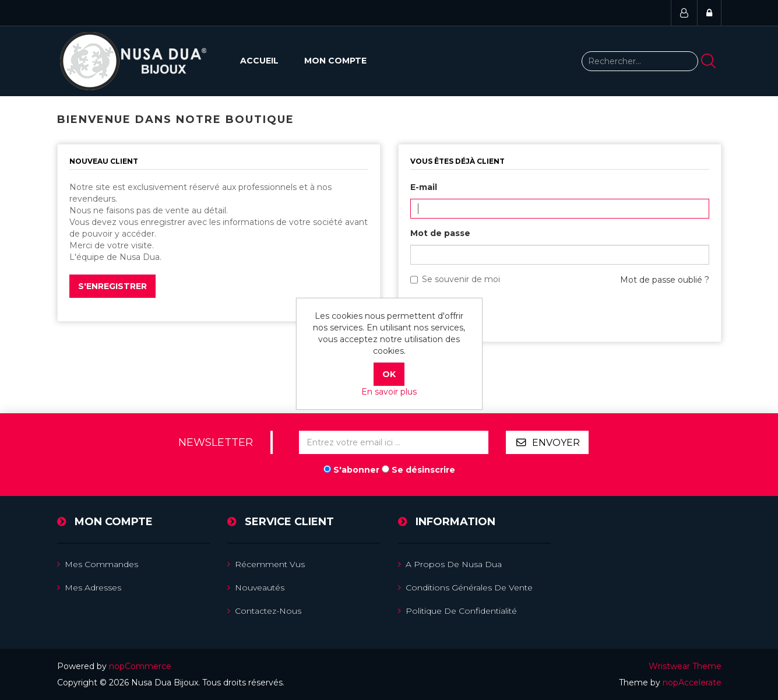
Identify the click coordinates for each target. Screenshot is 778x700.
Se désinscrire (423, 470)
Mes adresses (89, 588)
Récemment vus (266, 564)
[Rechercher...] (640, 61)
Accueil (259, 61)
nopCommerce (140, 666)
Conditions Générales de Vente (465, 588)
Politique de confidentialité (457, 611)
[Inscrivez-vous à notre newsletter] (394, 442)
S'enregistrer (112, 286)
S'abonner (356, 470)
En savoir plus (389, 392)
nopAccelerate (692, 683)
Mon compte (335, 61)
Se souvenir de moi (461, 279)
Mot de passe (440, 233)
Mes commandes (98, 564)
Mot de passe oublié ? (665, 280)
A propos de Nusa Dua (450, 564)
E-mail (424, 187)
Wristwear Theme (685, 666)
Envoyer (556, 443)
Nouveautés (256, 588)
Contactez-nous (264, 611)
